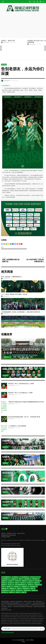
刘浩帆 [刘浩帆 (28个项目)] (4, 581)
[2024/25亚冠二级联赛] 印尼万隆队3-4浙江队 (14, 294)
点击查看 (5, 375)
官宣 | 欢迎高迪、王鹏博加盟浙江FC (12, 277)
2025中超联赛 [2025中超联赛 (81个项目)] (24, 577)
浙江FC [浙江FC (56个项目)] (11, 585)
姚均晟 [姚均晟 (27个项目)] (38, 581)
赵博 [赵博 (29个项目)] (13, 590)
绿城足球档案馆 (21, 640)
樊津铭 (10, 249)
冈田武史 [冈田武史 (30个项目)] (36, 579)
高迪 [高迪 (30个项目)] (24, 592)
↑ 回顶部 (23, 642)
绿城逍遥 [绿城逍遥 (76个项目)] (13, 589)
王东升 (13, 249)
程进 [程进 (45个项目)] (4, 587)
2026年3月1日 (12, 279)
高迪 (26, 249)
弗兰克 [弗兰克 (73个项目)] (23, 583)
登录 (30, 2)
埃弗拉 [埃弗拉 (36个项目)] (25, 581)
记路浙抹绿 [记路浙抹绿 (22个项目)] (6, 590)
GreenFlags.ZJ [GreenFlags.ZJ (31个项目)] (35, 577)
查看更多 (5, 447)
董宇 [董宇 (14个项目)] (33, 589)
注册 (34, 2)
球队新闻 (4, 65)
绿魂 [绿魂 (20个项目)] (20, 589)
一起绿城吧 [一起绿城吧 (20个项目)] (6, 579)
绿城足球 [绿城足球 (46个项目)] (5, 589)
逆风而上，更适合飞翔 (8, 41)
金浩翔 (20, 249)
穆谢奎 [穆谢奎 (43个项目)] (10, 587)
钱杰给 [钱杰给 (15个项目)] (35, 590)
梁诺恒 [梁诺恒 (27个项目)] (4, 585)
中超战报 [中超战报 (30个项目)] (14, 579)
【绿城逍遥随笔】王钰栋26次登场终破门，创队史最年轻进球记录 (21, 312)
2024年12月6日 (13, 296)
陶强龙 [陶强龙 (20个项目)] (12, 592)
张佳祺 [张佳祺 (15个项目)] (30, 583)
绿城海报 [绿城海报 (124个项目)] (34, 587)
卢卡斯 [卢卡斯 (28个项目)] (18, 581)
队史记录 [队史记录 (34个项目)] (5, 592)
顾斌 (23, 249)
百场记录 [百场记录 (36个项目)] (38, 585)
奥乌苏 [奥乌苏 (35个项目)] (31, 581)
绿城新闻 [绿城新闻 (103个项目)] (25, 587)
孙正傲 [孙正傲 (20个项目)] (11, 583)
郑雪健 (17, 249)
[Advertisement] (23, 25)
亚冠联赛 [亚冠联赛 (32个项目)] (28, 579)
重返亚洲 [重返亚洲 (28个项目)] (27, 590)
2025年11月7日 (39, 44)
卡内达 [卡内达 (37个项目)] (11, 581)
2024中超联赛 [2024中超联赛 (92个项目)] (6, 577)
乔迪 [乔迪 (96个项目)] (21, 579)
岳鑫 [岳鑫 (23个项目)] (17, 583)
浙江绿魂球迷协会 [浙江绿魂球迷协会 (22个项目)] (21, 585)
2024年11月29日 (13, 314)
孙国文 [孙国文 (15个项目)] (4, 583)
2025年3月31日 (13, 42)
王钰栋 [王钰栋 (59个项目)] (31, 585)
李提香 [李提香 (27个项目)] (37, 583)
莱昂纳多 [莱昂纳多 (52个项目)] (26, 589)
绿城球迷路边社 (6, 42)
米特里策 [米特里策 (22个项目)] (17, 587)
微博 (8, 610)
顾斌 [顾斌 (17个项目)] (18, 592)
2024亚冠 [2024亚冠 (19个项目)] (15, 577)
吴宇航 (3, 249)
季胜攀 (6, 249)
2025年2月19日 (15, 81)
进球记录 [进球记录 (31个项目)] (20, 590)
